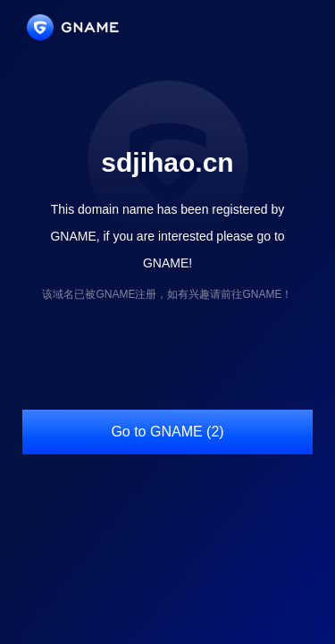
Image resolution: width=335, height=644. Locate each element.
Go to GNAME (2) (167, 432)
